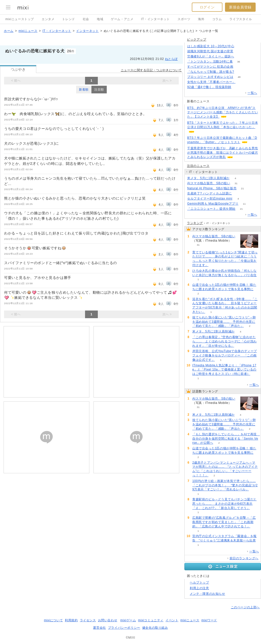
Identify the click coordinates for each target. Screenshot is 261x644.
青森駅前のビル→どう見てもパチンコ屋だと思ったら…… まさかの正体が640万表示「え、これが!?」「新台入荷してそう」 (224, 504)
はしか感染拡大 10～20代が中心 (211, 46)
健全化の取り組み (155, 628)
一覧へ (252, 93)
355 (239, 51)
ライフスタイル (241, 19)
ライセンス (88, 620)
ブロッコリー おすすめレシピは (210, 77)
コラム (217, 19)
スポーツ (184, 19)
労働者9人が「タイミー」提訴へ (211, 56)
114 (238, 194)
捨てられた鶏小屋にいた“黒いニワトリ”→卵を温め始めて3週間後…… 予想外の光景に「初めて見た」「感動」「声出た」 (224, 322)
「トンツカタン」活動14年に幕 (210, 61)
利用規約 (71, 620)
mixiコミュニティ (151, 620)
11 (244, 204)
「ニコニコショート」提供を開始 (211, 209)
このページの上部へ (245, 607)
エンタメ (48, 19)
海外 (201, 19)
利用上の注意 (199, 588)
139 (240, 57)
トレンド (68, 19)
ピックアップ (197, 40)
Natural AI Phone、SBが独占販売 (212, 188)
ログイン (207, 7)
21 (242, 188)
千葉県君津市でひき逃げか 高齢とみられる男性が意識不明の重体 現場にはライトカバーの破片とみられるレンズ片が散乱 (223, 153)
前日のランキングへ (244, 558)
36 (239, 62)
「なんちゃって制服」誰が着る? (211, 72)
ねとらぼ (171, 59)
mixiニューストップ (20, 19)
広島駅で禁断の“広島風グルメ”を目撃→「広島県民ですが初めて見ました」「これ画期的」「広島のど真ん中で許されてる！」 (224, 522)
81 (237, 87)
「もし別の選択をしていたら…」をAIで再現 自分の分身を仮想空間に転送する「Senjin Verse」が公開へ (226, 439)
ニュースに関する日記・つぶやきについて (151, 70)
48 (239, 77)
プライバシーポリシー (124, 628)
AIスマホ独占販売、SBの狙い (209, 183)
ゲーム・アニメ (122, 19)
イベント (172, 620)
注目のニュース (198, 166)
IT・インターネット (155, 19)
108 (239, 67)
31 (236, 183)
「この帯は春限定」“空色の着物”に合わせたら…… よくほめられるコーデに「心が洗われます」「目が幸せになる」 (224, 341)
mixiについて (53, 620)
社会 (86, 19)
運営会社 (99, 628)
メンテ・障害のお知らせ (207, 594)
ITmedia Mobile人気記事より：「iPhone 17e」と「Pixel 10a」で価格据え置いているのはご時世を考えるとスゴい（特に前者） (224, 370)
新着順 (84, 90)
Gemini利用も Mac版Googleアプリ (213, 204)
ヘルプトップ (199, 583)
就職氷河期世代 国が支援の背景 (210, 51)
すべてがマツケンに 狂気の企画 (210, 67)
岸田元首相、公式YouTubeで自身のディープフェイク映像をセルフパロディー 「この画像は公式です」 (225, 355)
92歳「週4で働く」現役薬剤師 (209, 87)
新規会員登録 (240, 7)
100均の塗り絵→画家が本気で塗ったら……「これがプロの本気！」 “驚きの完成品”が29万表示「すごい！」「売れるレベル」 (225, 485)
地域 (100, 19)
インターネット (87, 31)
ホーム (9, 31)
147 (240, 72)
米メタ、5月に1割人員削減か (208, 178)
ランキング (195, 223)
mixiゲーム (128, 620)
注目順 (99, 90)
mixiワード (209, 620)
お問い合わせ (108, 620)
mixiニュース (28, 31)
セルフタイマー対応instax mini (210, 199)
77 (240, 46)
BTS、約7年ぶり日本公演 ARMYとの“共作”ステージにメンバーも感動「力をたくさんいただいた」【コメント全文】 (223, 112)
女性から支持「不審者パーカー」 (211, 82)
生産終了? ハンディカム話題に (210, 193)
